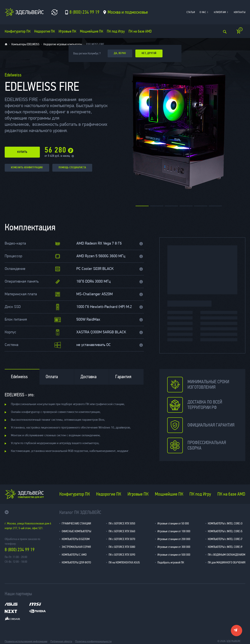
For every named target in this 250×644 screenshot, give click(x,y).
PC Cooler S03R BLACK (95, 269)
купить (22, 152)
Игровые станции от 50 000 (173, 523)
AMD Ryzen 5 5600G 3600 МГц (101, 256)
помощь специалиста (72, 168)
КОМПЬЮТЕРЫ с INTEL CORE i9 (225, 547)
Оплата (52, 377)
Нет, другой (149, 53)
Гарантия (123, 377)
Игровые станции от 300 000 (174, 547)
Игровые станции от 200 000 (174, 539)
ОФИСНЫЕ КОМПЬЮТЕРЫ (76, 531)
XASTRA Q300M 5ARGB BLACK (101, 332)
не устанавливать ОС (94, 345)
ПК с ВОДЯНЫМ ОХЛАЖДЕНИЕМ (227, 555)
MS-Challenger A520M (95, 294)
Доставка (88, 377)
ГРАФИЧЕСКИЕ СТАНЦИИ (76, 523)
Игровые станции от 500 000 (174, 555)
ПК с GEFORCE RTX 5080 (122, 547)
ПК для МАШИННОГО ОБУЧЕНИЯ (227, 562)
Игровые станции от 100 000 (174, 531)
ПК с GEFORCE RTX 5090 (122, 555)
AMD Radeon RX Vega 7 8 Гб (99, 244)
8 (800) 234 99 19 (20, 550)
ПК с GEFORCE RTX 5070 (122, 539)
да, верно (120, 53)
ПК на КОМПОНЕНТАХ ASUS (124, 562)
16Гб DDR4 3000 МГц (93, 282)
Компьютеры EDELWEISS (25, 44)
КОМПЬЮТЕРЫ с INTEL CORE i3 (225, 523)
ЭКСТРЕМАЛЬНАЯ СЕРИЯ (76, 547)
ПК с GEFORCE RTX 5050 (122, 523)
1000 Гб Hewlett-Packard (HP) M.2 (104, 307)
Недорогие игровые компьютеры (63, 44)
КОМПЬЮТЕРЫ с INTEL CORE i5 (225, 531)
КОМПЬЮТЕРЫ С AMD (74, 555)
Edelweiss (19, 377)
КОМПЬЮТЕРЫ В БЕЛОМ (76, 539)
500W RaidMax (88, 320)
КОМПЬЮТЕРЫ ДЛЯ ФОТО (76, 562)
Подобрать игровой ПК (171, 562)
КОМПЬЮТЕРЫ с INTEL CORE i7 (225, 539)
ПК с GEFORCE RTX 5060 (122, 531)
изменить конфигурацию (27, 168)
